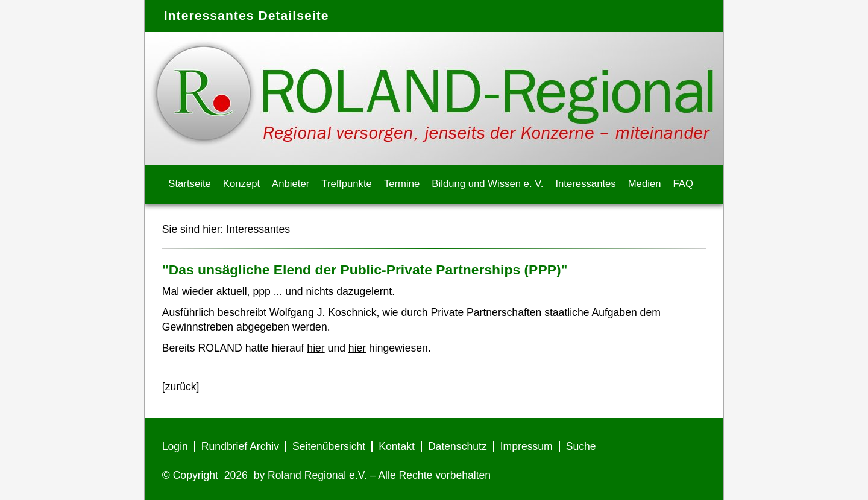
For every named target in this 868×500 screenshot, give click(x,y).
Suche (581, 446)
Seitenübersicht (329, 446)
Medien (645, 184)
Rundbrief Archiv (240, 446)
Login (175, 446)
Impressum (527, 446)
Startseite (190, 184)
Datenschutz (458, 446)
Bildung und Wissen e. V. (487, 184)
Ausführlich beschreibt (214, 312)
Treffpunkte (347, 184)
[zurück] (181, 387)
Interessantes (585, 184)
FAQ (683, 184)
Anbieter (291, 184)
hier (316, 348)
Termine (402, 184)
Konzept (241, 184)
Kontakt (397, 446)
